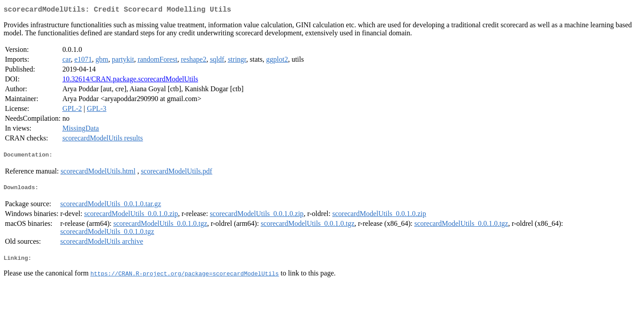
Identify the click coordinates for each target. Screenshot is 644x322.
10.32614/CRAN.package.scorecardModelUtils (130, 81)
